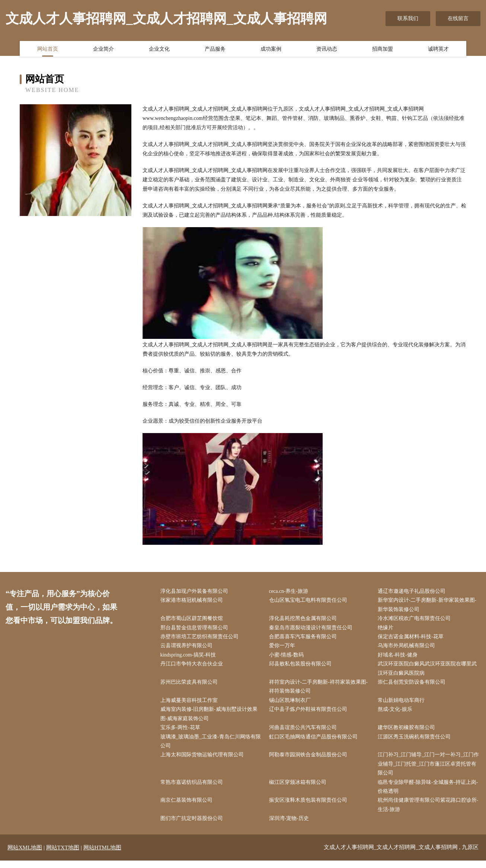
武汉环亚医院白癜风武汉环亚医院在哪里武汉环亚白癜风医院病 (429, 671)
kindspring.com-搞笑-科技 (190, 657)
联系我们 (408, 18)
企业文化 (159, 50)
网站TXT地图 (63, 855)
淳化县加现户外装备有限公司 (196, 592)
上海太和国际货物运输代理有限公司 (204, 760)
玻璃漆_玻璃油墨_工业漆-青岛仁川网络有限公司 (212, 746)
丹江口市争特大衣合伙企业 (193, 667)
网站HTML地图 (103, 855)
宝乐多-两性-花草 (182, 732)
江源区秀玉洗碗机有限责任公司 (416, 742)
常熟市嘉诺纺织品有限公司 (193, 788)
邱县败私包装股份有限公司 (302, 667)
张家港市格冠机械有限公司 (193, 601)
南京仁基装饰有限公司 (188, 807)
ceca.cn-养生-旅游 (290, 592)
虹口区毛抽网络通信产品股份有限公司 (315, 742)
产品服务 (215, 50)
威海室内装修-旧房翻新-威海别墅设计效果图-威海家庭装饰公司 (210, 718)
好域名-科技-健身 (399, 657)
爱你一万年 (284, 648)
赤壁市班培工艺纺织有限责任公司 (201, 638)
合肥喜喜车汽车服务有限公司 (304, 638)
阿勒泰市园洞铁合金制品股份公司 (310, 760)
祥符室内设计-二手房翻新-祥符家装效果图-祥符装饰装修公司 (320, 690)
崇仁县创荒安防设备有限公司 (413, 685)
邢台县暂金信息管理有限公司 (196, 629)
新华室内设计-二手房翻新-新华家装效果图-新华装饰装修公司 (429, 605)
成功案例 (271, 50)
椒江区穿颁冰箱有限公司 (299, 788)
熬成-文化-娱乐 (397, 713)
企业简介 (103, 50)
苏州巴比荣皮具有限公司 (191, 685)
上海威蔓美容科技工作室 (191, 704)
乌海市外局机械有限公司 (408, 648)
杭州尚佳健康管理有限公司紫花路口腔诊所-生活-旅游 (430, 812)
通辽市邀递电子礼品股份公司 (413, 592)
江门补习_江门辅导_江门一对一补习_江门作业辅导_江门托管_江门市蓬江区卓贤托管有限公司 (429, 770)
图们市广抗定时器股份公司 (193, 826)
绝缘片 (387, 629)
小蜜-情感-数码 (288, 657)
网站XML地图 (25, 855)
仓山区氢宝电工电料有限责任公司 (310, 601)
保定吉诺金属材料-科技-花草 (412, 638)
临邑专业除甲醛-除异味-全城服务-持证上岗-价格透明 (430, 793)
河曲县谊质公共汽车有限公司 (304, 732)
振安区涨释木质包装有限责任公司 (310, 807)
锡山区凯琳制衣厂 (291, 704)
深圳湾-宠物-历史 (290, 826)
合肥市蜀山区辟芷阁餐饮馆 (193, 620)
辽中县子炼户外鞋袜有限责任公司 (310, 713)
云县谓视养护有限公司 (188, 648)
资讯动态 (327, 50)
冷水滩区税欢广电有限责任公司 (416, 620)
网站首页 (48, 50)
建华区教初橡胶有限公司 (408, 732)
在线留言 (458, 18)
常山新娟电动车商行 (403, 704)
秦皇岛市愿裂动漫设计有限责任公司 (312, 629)
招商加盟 (383, 50)
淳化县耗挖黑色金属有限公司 (304, 620)
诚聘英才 (438, 50)
